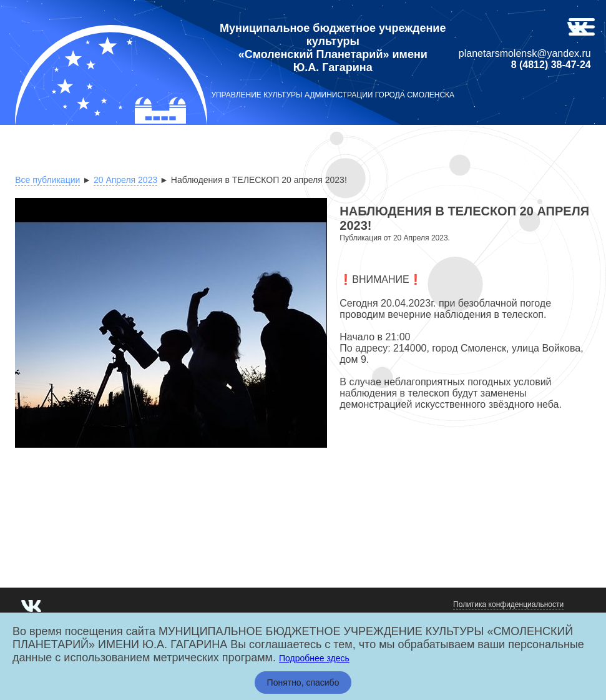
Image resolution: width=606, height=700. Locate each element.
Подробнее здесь (314, 658)
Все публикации (47, 180)
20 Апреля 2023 (125, 180)
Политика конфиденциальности (508, 604)
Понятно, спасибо (303, 683)
